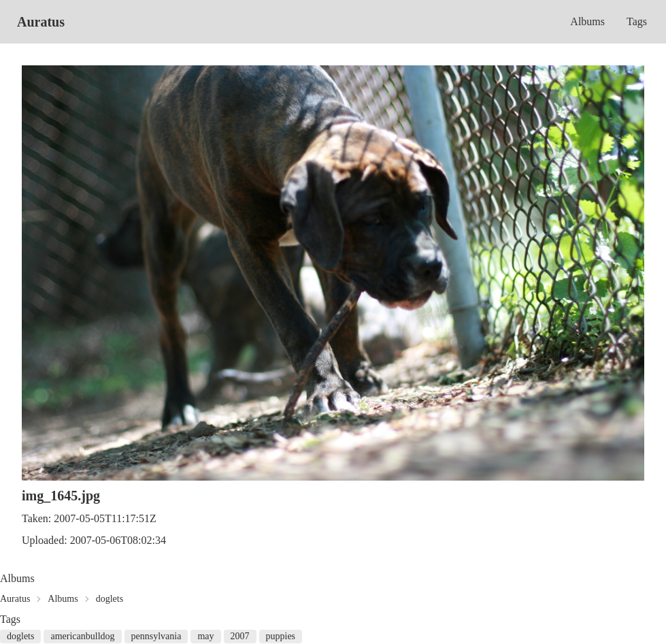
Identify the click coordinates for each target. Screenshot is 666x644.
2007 (240, 636)
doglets (110, 599)
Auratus (41, 22)
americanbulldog (82, 636)
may (205, 636)
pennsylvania (156, 636)
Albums (587, 21)
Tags (637, 21)
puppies (281, 636)
